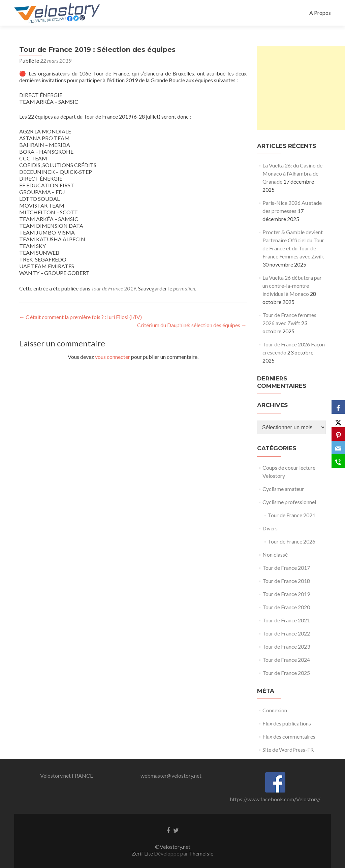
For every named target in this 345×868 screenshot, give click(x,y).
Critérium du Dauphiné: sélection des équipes (192, 325)
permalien (184, 288)
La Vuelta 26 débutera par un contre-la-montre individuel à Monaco (292, 286)
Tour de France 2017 (286, 568)
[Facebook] (338, 407)
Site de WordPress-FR (288, 750)
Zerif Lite (143, 853)
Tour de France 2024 (286, 660)
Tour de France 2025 (286, 673)
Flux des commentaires (289, 736)
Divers (270, 528)
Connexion (275, 710)
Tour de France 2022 (286, 633)
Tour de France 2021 (292, 515)
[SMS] (338, 461)
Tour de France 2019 (114, 288)
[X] (338, 421)
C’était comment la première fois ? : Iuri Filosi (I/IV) (81, 317)
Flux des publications (287, 723)
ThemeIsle (201, 853)
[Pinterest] (338, 434)
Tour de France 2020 (286, 607)
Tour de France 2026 (292, 541)
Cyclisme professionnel (289, 502)
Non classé (275, 554)
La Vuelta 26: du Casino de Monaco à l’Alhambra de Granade (292, 173)
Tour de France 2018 (286, 581)
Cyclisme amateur (283, 489)
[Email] (338, 447)
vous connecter (113, 357)
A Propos (320, 13)
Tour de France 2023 (286, 646)
